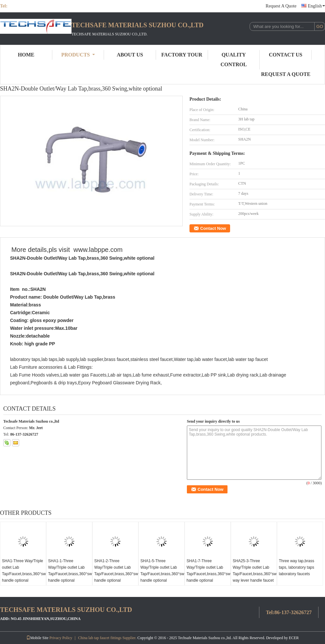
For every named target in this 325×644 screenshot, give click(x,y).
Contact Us (286, 55)
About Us (130, 55)
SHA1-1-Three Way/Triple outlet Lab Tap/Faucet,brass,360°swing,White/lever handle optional (70, 571)
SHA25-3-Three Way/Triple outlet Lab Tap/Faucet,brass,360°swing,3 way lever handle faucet (255, 571)
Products (78, 55)
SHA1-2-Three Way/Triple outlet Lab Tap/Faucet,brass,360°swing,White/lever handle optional (116, 571)
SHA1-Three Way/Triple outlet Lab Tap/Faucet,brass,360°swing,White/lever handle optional (24, 571)
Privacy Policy (61, 638)
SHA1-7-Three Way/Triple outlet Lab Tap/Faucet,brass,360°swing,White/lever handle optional (208, 571)
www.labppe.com (98, 250)
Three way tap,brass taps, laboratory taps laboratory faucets (297, 567)
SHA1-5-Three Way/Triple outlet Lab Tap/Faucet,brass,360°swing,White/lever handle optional (162, 571)
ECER (294, 638)
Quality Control (234, 60)
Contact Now (213, 228)
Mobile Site (37, 638)
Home (26, 55)
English (316, 6)
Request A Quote (281, 6)
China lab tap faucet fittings (100, 638)
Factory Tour (182, 55)
